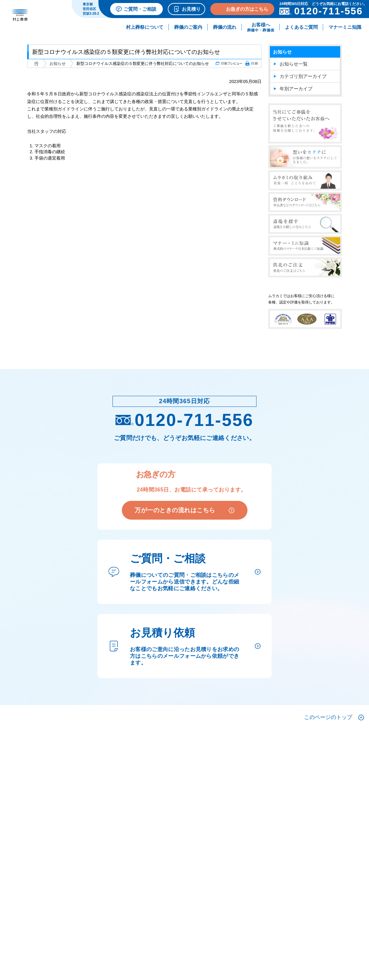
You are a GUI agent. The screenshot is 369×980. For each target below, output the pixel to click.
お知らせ (58, 64)
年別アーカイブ (296, 89)
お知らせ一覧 (294, 64)
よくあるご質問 (301, 27)
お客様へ (261, 27)
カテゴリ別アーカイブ (303, 76)
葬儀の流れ (225, 27)
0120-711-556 (185, 420)
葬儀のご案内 (188, 27)
